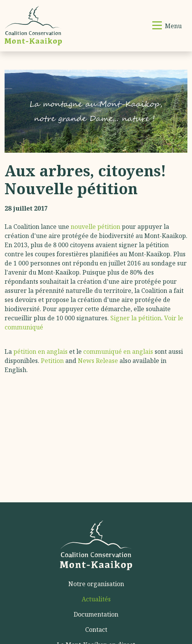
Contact (96, 630)
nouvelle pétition (95, 227)
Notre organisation (96, 584)
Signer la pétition (136, 318)
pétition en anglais (40, 352)
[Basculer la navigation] (167, 26)
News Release (98, 361)
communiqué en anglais (118, 352)
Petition (52, 361)
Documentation (96, 614)
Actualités (96, 599)
